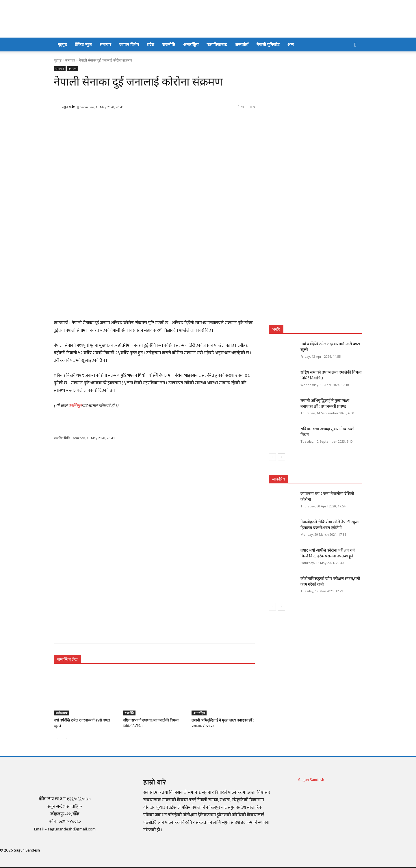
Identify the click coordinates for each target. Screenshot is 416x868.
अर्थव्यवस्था (62, 713)
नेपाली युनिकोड (268, 44)
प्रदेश (151, 44)
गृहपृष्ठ (62, 44)
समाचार (105, 44)
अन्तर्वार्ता (242, 44)
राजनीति (169, 44)
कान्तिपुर (75, 406)
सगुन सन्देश (69, 107)
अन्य (291, 44)
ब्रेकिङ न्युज (83, 44)
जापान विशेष (129, 44)
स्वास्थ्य (73, 69)
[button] (355, 45)
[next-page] (67, 739)
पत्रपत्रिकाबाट (217, 44)
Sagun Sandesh (311, 780)
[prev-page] (57, 739)
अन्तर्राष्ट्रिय (191, 44)
